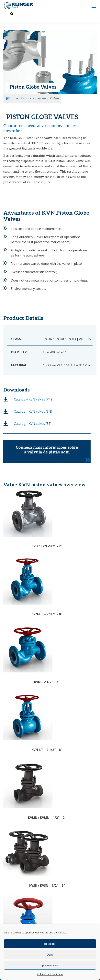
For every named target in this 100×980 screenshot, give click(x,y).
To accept (50, 944)
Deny (50, 954)
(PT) (33, 399)
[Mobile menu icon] (94, 9)
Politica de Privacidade (50, 974)
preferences (50, 965)
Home (12, 98)
